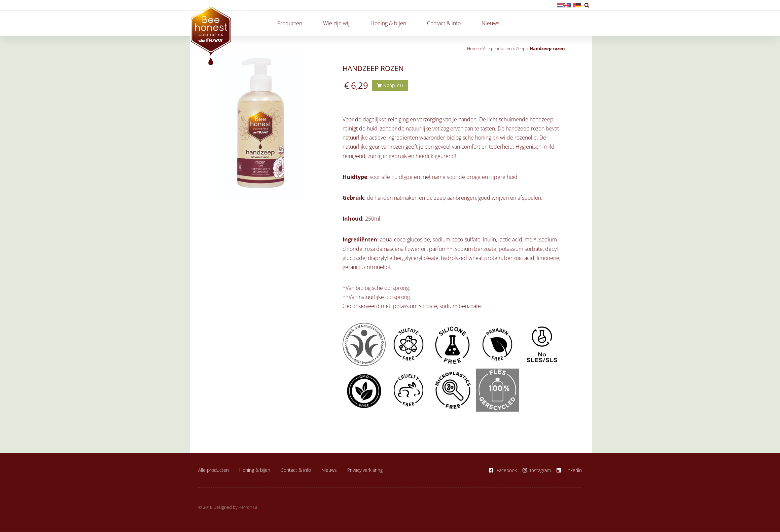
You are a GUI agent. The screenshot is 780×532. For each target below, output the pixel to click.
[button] (587, 5)
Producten (291, 23)
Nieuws (490, 23)
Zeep (521, 48)
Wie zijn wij (338, 23)
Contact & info (446, 23)
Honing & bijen (390, 23)
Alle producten (497, 48)
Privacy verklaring (365, 470)
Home (473, 48)
